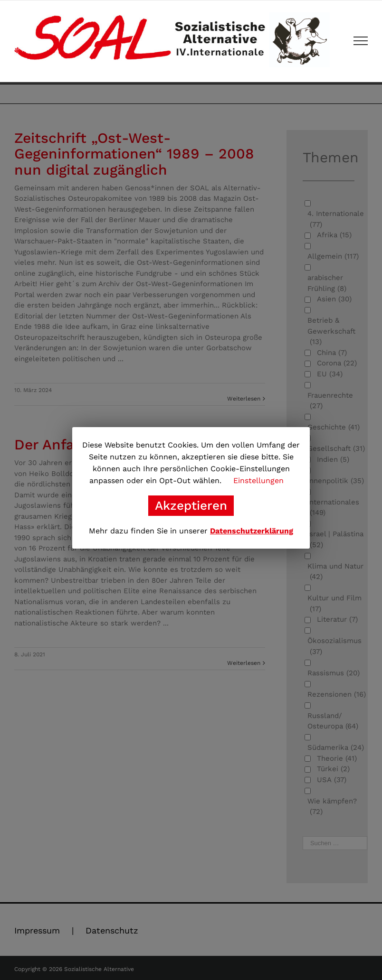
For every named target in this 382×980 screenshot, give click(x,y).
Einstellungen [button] (258, 481)
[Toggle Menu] (361, 41)
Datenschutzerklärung (252, 531)
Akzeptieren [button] (191, 505)
